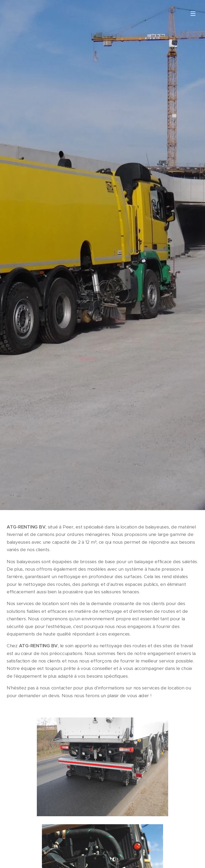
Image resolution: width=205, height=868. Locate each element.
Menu (193, 14)
